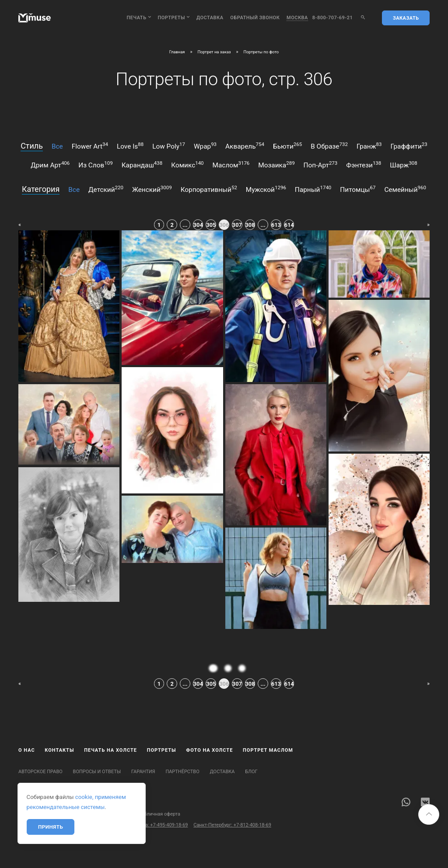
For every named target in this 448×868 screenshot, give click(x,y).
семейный (405, 189)
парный (313, 189)
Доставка (210, 18)
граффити (409, 146)
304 (198, 225)
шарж (404, 165)
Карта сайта (32, 814)
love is (130, 146)
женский (152, 189)
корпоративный (209, 189)
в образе (329, 146)
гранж (369, 146)
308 (250, 225)
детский (106, 189)
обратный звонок (255, 18)
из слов (95, 165)
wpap (205, 146)
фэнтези (364, 165)
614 (289, 225)
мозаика (276, 165)
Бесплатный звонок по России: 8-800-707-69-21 (72, 825)
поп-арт (321, 165)
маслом (231, 165)
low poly (169, 146)
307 (237, 225)
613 (276, 225)
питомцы (358, 189)
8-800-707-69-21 (333, 18)
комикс (187, 165)
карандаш (142, 165)
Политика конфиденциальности (92, 814)
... (185, 225)
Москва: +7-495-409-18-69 (159, 825)
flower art (90, 146)
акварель (245, 146)
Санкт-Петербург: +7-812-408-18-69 (232, 825)
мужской (266, 189)
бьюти (287, 146)
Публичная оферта (159, 814)
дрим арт (50, 165)
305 (211, 225)
